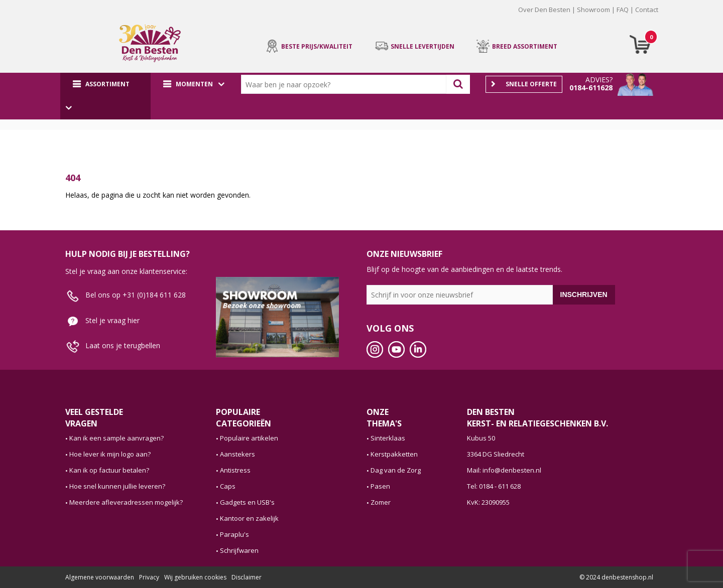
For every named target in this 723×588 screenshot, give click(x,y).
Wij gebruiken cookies (195, 577)
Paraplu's (234, 534)
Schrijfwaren (239, 550)
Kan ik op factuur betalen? (109, 470)
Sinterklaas (388, 438)
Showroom (593, 10)
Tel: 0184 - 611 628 (494, 486)
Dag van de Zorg (396, 470)
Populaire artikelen (249, 438)
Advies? (599, 80)
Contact (647, 10)
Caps (228, 486)
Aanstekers (237, 454)
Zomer (381, 502)
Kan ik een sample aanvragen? (116, 438)
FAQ (623, 10)
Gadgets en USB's (247, 502)
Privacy (149, 577)
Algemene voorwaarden (100, 577)
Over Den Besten (544, 10)
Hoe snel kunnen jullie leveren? (117, 486)
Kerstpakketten (394, 454)
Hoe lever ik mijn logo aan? (110, 454)
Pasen (380, 486)
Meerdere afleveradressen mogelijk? (126, 502)
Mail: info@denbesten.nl (504, 470)
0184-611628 (591, 88)
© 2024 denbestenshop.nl (616, 577)
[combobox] (346, 84)
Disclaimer (247, 577)
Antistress (235, 470)
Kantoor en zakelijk (249, 518)
